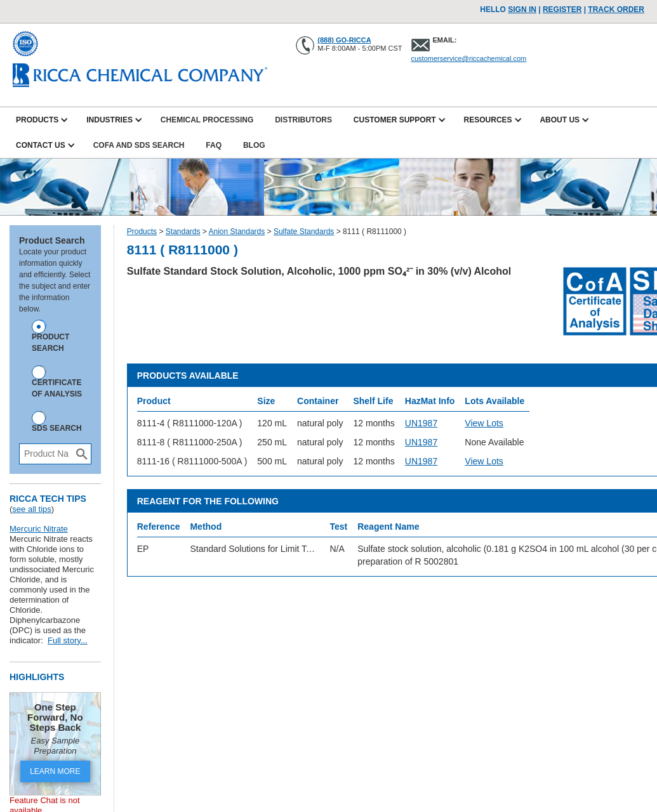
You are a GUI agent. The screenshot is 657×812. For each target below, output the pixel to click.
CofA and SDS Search (139, 145)
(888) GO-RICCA (344, 40)
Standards (183, 232)
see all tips (31, 509)
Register (562, 10)
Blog (254, 145)
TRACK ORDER (616, 10)
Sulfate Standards (304, 232)
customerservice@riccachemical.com (469, 58)
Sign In (522, 10)
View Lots (484, 423)
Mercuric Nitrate (39, 529)
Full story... (68, 640)
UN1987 (421, 423)
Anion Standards (237, 232)
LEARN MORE (55, 771)
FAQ (214, 145)
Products (142, 232)
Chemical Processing (207, 120)
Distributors (303, 120)
